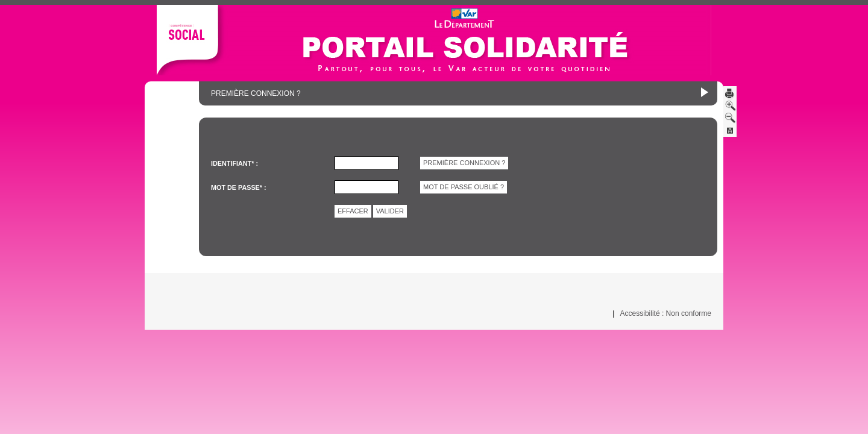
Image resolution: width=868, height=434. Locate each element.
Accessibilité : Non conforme (666, 313)
